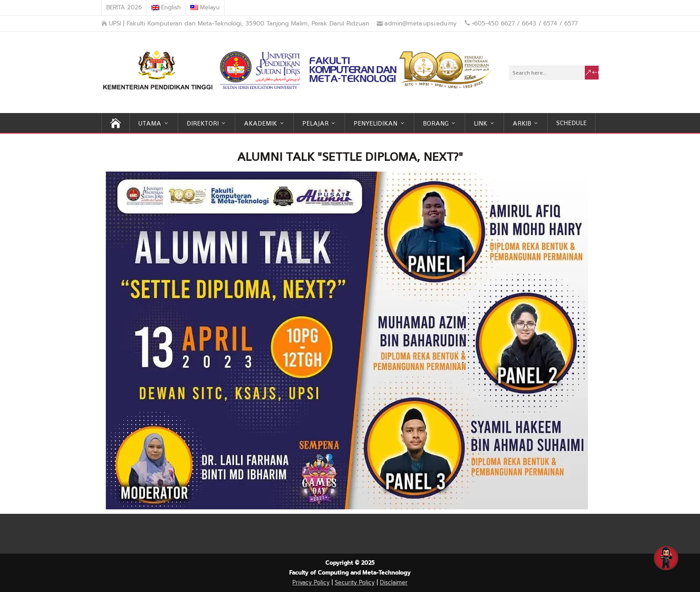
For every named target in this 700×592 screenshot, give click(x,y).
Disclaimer (394, 582)
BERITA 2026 (124, 7)
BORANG (436, 123)
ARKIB (522, 123)
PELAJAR (315, 123)
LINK (480, 123)
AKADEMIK (260, 123)
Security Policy (355, 582)
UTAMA (150, 123)
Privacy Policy (311, 582)
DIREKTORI (203, 123)
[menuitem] (166, 8)
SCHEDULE (571, 123)
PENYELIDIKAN (375, 123)
